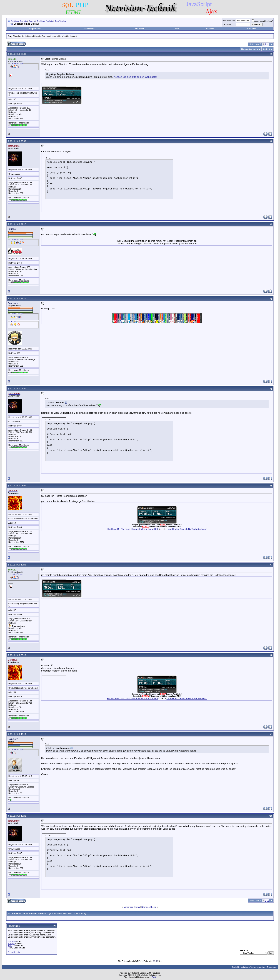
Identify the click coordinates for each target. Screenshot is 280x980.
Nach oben (272, 967)
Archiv (262, 967)
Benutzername (229, 21)
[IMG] (10, 946)
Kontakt (235, 967)
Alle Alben (140, 29)
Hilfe (177, 29)
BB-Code (12, 941)
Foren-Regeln (14, 952)
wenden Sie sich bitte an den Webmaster (135, 77)
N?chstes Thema (149, 907)
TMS (154, 977)
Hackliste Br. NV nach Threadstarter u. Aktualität (132, 529)
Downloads (89, 29)
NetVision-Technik (19, 21)
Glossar (210, 29)
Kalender (252, 29)
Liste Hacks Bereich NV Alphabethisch (187, 529)
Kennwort (227, 24)
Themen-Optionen (249, 49)
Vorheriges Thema (132, 907)
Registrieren (35, 29)
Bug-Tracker (61, 21)
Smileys (11, 943)
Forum (32, 21)
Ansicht (266, 49)
